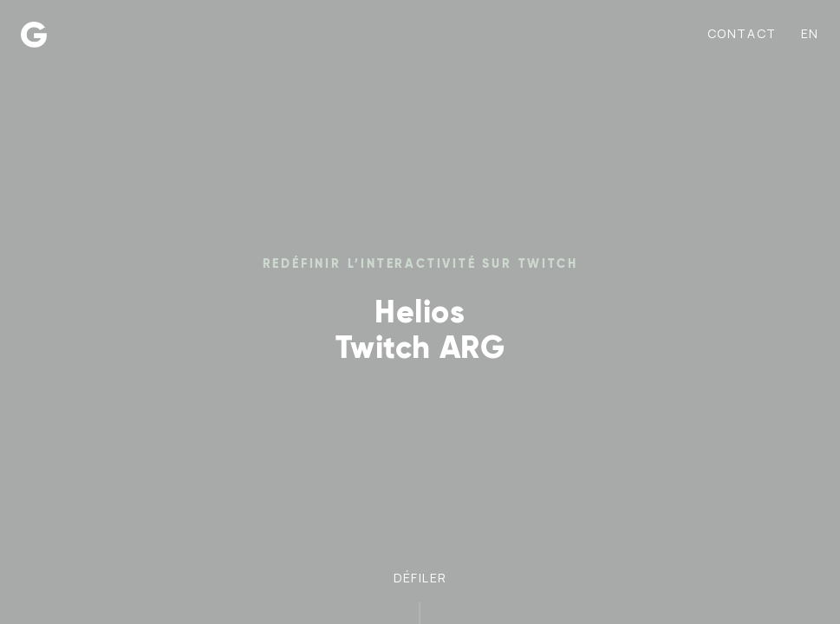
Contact (742, 33)
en (810, 33)
